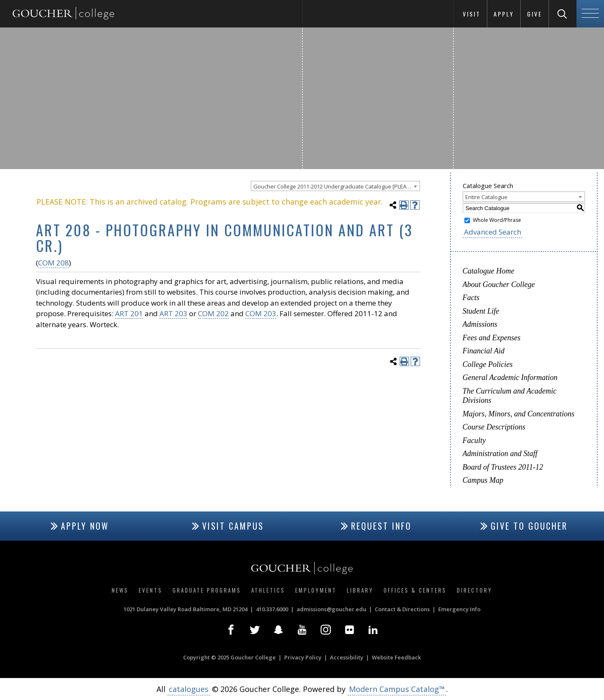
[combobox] (335, 186)
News (120, 590)
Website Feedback (396, 657)
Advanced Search (493, 232)
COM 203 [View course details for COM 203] (261, 313)
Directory (475, 590)
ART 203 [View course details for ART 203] (173, 313)
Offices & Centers (415, 590)
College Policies (488, 364)
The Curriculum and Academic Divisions (510, 396)
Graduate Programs (207, 590)
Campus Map (483, 480)
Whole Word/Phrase (497, 220)
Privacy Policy (303, 657)
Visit (472, 14)
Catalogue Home (489, 271)
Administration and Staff (500, 454)
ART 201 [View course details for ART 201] (129, 313)
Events (151, 590)
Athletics (268, 590)
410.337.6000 (272, 609)
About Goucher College (499, 284)
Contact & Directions (402, 609)
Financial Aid (484, 351)
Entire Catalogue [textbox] (486, 197)
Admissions (480, 324)
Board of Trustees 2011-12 (503, 467)
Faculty (474, 440)
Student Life (481, 311)
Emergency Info (459, 609)
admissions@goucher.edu (331, 609)
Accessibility (347, 657)
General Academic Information (510, 377)
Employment (316, 590)
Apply (504, 14)
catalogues (189, 689)
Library (360, 590)
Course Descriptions (494, 427)
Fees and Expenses (492, 338)
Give (535, 14)
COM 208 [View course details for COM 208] (54, 263)
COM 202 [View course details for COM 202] (213, 313)
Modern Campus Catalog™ (397, 689)
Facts (471, 298)
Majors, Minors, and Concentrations (519, 414)
